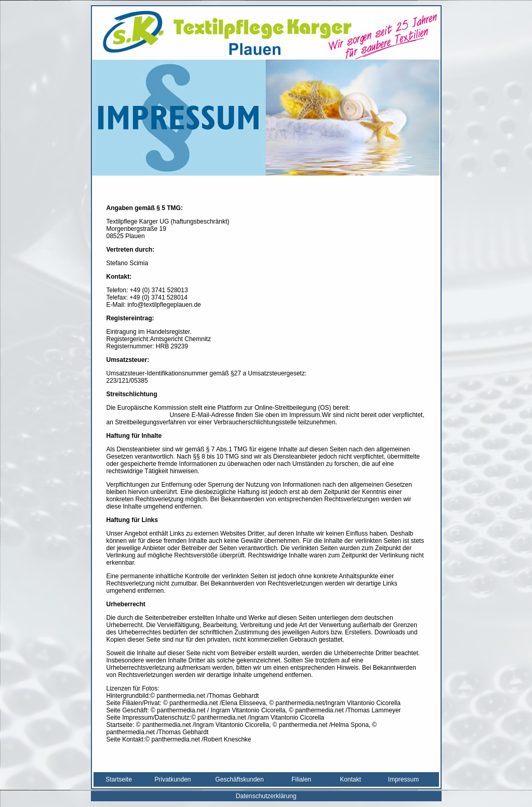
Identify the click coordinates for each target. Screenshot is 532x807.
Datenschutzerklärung (266, 796)
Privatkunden (172, 779)
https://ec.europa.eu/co (138, 415)
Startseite (119, 779)
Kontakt (350, 779)
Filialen (301, 779)
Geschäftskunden (239, 779)
